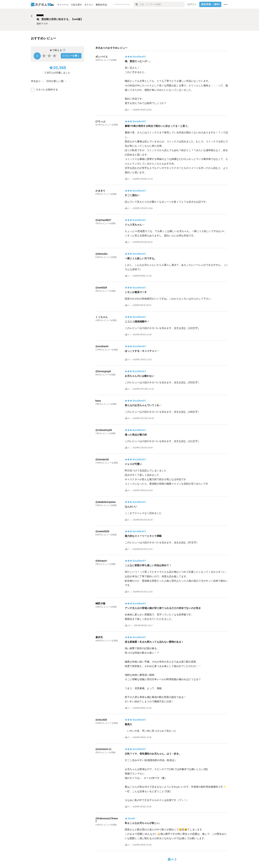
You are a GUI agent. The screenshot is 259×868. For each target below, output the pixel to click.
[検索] (137, 4)
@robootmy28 (104, 430)
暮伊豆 (99, 637)
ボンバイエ (102, 57)
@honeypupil (103, 371)
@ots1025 (101, 720)
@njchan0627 (103, 220)
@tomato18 (102, 459)
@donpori (101, 561)
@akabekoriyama (106, 502)
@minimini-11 (103, 749)
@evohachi (102, 346)
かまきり (100, 191)
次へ (172, 859)
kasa (98, 401)
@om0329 (101, 288)
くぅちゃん (102, 317)
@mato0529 (102, 531)
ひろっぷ (100, 121)
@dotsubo (102, 254)
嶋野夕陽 (100, 603)
